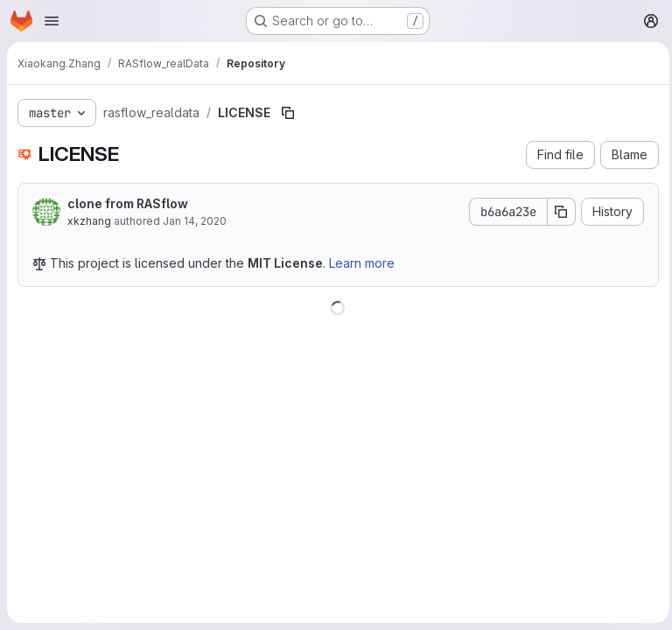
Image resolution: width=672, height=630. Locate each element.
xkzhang (89, 221)
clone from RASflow (128, 203)
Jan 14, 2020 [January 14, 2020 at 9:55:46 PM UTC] (195, 221)
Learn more (362, 263)
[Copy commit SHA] (557, 212)
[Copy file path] (288, 113)
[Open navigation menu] (52, 21)
